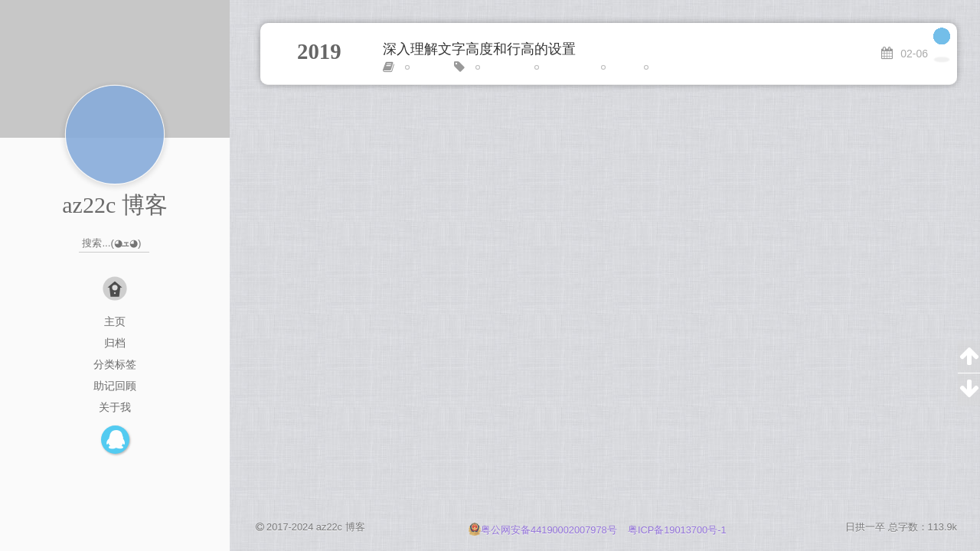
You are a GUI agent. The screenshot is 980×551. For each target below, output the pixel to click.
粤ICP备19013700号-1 (677, 530)
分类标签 (115, 364)
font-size (500, 67)
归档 (115, 343)
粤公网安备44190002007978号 (544, 530)
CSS (421, 67)
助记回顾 (115, 386)
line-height (562, 67)
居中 (617, 67)
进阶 (660, 67)
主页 (115, 321)
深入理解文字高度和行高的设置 (479, 49)
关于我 (115, 407)
